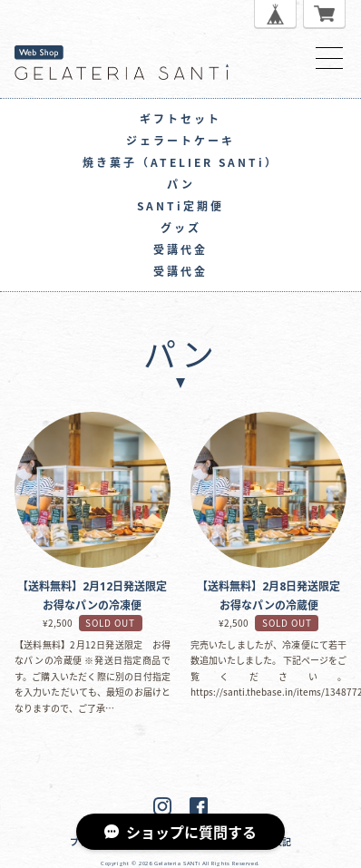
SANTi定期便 (180, 206)
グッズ (181, 228)
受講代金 (180, 249)
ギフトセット (180, 119)
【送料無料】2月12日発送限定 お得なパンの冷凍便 (93, 490)
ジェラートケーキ (180, 141)
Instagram (162, 806)
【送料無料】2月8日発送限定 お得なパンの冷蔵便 (268, 490)
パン (181, 184)
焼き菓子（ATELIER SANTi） (180, 162)
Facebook (199, 806)
